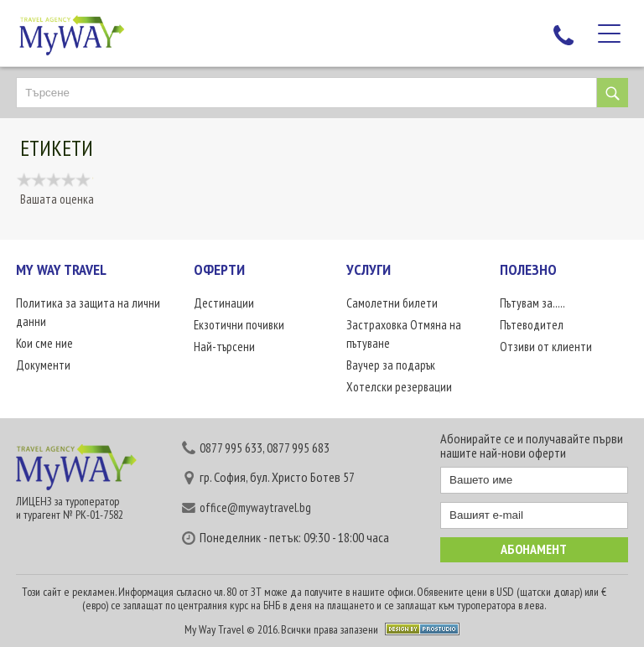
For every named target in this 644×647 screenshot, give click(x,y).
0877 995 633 (231, 448)
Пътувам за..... (532, 303)
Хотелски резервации (399, 387)
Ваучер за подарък (391, 365)
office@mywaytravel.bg (255, 507)
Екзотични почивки (239, 325)
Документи (43, 365)
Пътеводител (532, 325)
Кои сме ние (44, 343)
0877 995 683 (298, 448)
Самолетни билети (392, 303)
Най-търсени (224, 347)
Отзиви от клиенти (546, 347)
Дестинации (224, 303)
